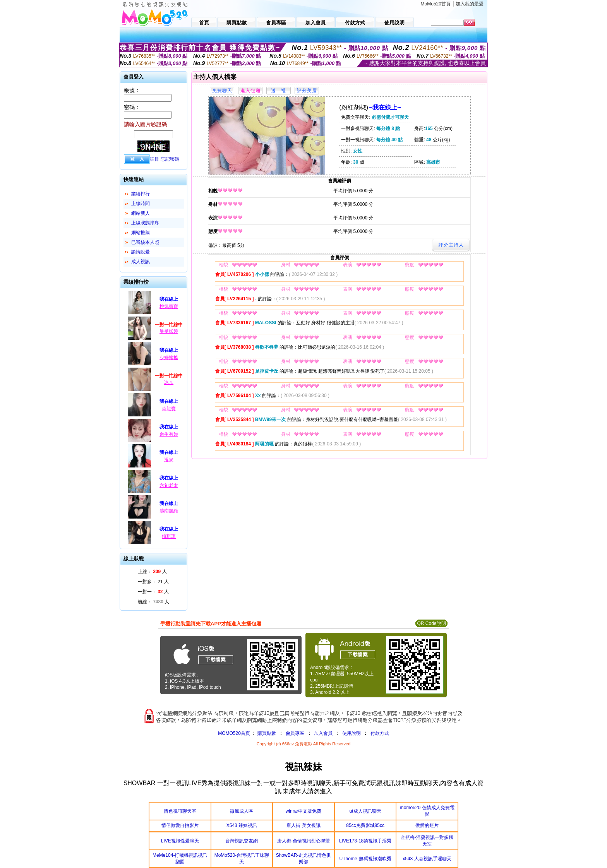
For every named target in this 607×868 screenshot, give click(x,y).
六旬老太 (169, 485)
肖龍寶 (169, 409)
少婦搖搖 (169, 358)
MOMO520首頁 (234, 733)
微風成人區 (242, 811)
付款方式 (380, 733)
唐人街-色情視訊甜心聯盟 (303, 841)
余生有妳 (169, 434)
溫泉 (169, 460)
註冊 (154, 159)
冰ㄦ (169, 382)
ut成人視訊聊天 (365, 811)
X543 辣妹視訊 (242, 825)
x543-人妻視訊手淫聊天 (427, 859)
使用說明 (352, 733)
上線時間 (141, 204)
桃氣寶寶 (169, 306)
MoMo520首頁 (436, 4)
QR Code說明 (431, 623)
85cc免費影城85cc (365, 825)
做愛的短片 (427, 825)
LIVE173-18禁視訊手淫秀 (365, 841)
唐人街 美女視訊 (303, 825)
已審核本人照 (145, 242)
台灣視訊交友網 (242, 841)
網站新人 (141, 213)
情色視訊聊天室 (180, 811)
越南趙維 (169, 511)
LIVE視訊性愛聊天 (180, 841)
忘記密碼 (170, 159)
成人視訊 (141, 262)
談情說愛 (141, 252)
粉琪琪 (169, 536)
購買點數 (266, 733)
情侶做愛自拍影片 (180, 825)
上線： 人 (152, 572)
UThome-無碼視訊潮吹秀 (365, 859)
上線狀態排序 (145, 223)
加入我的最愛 (470, 4)
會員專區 (295, 733)
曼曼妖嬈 (169, 331)
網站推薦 (141, 233)
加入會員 (323, 733)
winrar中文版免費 (304, 811)
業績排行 (141, 194)
